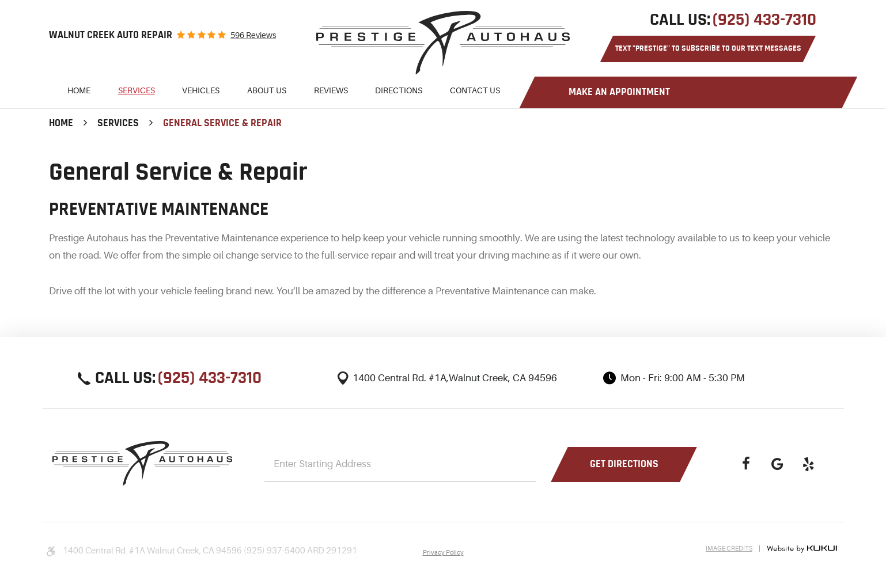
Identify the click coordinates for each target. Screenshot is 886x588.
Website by (802, 549)
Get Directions (624, 464)
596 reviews (253, 35)
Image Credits (729, 549)
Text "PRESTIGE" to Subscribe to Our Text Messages (708, 48)
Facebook (746, 464)
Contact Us (475, 90)
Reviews (331, 90)
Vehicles (201, 90)
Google (777, 464)
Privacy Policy (443, 553)
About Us (267, 90)
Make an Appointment (619, 92)
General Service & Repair (222, 123)
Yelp (808, 464)
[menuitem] (79, 92)
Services (137, 90)
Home (79, 90)
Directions (399, 90)
